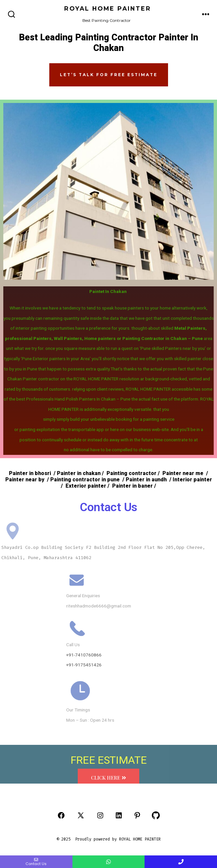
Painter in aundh (146, 480)
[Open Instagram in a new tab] (100, 815)
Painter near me (183, 473)
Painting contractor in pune (84, 480)
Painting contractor (131, 473)
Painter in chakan (78, 473)
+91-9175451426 (150, 665)
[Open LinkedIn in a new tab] (119, 815)
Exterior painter (85, 486)
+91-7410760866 (150, 655)
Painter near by (25, 480)
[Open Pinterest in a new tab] (137, 815)
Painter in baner (132, 486)
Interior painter (192, 480)
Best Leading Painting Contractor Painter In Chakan (108, 43)
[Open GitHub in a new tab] (156, 815)
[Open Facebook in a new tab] (61, 815)
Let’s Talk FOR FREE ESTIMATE (109, 75)
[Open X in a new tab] (81, 815)
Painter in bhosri (30, 473)
